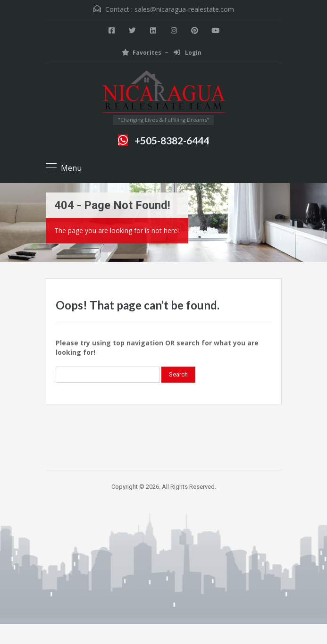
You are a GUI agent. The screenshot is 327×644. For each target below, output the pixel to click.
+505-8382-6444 (172, 140)
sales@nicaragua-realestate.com (184, 9)
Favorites (142, 53)
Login (188, 53)
